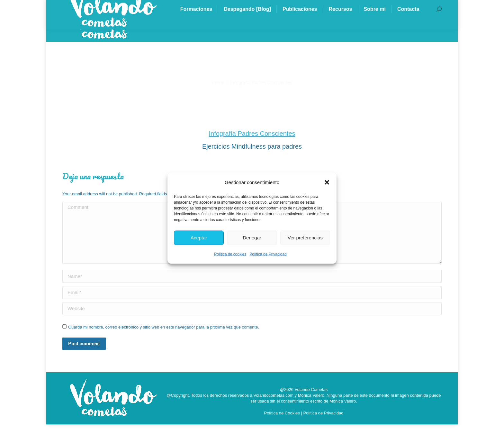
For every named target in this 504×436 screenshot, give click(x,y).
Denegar (252, 238)
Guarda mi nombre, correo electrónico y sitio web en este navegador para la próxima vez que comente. (164, 339)
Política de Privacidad (268, 254)
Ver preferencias (305, 238)
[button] (327, 182)
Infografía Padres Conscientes (252, 145)
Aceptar (199, 238)
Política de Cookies (282, 425)
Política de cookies (230, 254)
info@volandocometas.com (104, 6)
